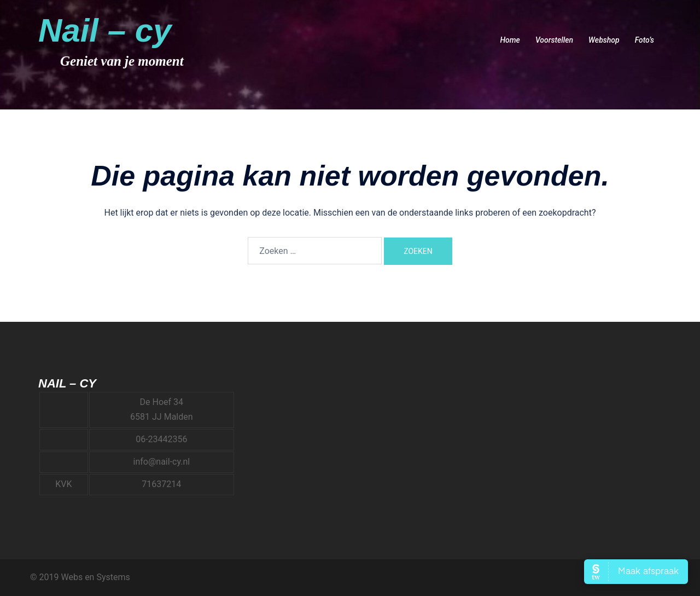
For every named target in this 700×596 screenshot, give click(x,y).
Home (510, 40)
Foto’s (644, 40)
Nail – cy (105, 30)
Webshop (604, 40)
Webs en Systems (95, 577)
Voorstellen (554, 40)
